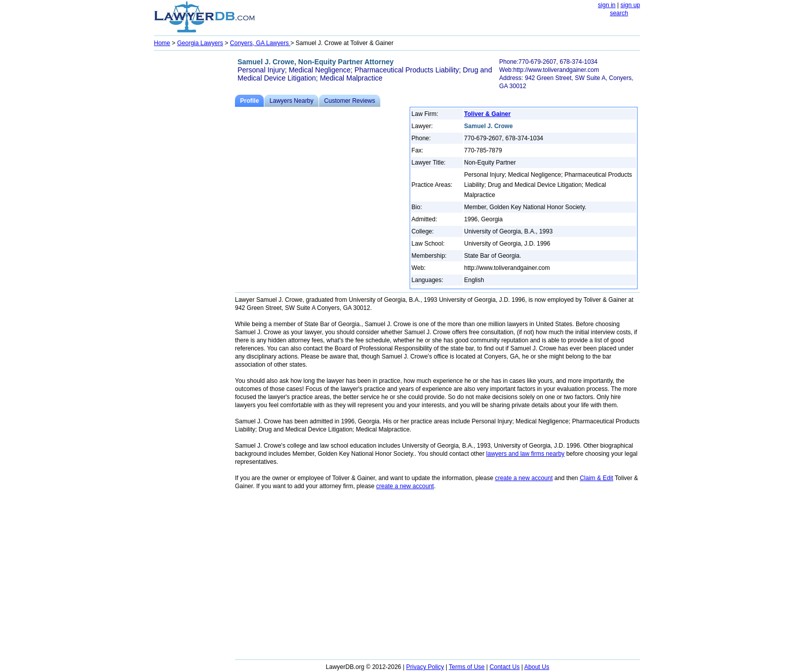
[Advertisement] (194, 206)
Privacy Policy (425, 667)
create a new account (524, 478)
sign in (607, 5)
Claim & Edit (597, 478)
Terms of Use (467, 667)
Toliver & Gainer (488, 114)
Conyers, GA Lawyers (260, 43)
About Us (537, 667)
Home (162, 43)
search (619, 13)
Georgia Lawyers (200, 43)
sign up (630, 5)
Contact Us (505, 667)
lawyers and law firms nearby (525, 454)
